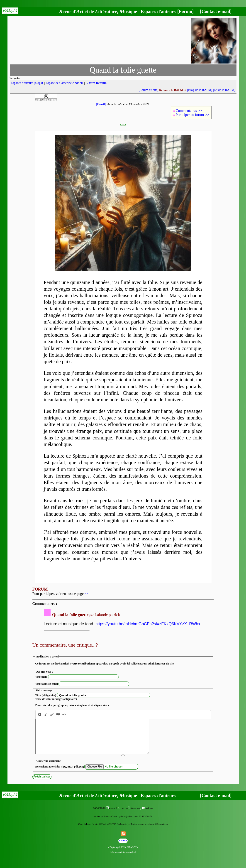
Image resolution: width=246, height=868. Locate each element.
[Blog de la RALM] (200, 90)
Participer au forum (192, 115)
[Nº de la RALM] (224, 90)
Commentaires (189, 111)
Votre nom (41, 677)
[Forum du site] (148, 90)
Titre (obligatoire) (46, 695)
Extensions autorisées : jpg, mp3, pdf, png (60, 773)
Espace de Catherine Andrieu (64, 83)
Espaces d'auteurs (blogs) (27, 83)
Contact (123, 847)
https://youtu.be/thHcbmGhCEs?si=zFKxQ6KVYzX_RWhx (148, 624)
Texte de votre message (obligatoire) (56, 699)
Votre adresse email (47, 684)
